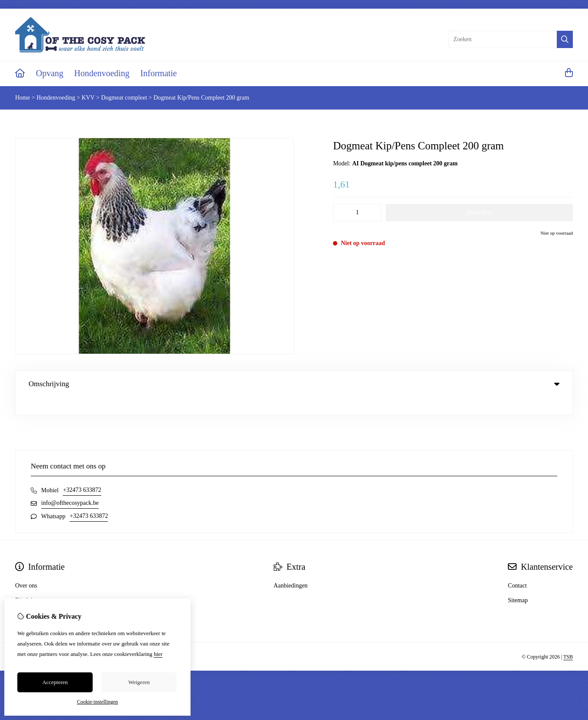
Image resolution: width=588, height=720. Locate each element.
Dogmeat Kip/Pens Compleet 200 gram (202, 98)
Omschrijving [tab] (294, 384)
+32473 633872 (82, 472)
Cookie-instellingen (98, 702)
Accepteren (55, 682)
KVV (88, 98)
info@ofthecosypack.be (70, 485)
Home (23, 98)
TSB (568, 639)
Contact (517, 568)
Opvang (50, 73)
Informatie (158, 73)
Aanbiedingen (291, 568)
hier (158, 654)
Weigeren (139, 682)
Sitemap (518, 583)
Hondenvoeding (102, 73)
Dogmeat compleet (124, 98)
